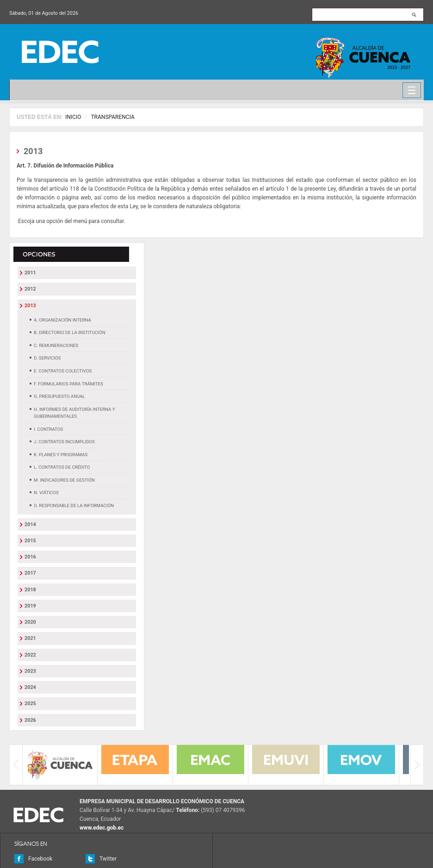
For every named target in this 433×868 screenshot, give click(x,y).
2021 (30, 638)
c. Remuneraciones (56, 345)
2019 (30, 606)
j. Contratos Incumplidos (64, 442)
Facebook (40, 859)
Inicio (73, 117)
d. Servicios (47, 358)
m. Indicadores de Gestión (64, 480)
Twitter (108, 859)
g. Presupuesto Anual (59, 396)
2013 (30, 306)
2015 (30, 541)
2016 (30, 557)
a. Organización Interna (62, 320)
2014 (30, 524)
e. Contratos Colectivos (63, 371)
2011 (30, 273)
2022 (30, 655)
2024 (30, 687)
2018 (30, 590)
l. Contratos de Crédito (62, 467)
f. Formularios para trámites (68, 384)
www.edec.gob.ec (102, 828)
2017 (30, 573)
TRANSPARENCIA (112, 117)
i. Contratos (48, 429)
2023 (30, 671)
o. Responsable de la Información (74, 505)
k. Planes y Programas (61, 455)
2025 (30, 704)
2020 (30, 622)
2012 (30, 289)
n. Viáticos (46, 493)
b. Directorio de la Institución (70, 332)
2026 (30, 720)
